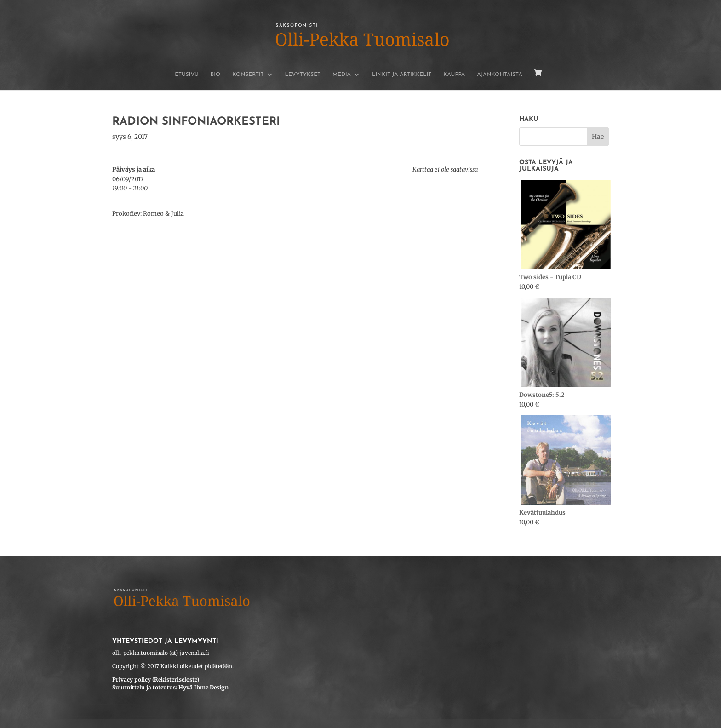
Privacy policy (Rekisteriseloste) (156, 679)
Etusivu (187, 75)
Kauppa (454, 75)
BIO (215, 75)
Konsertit (248, 75)
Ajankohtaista (500, 75)
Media (342, 75)
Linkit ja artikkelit (402, 75)
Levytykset (303, 75)
